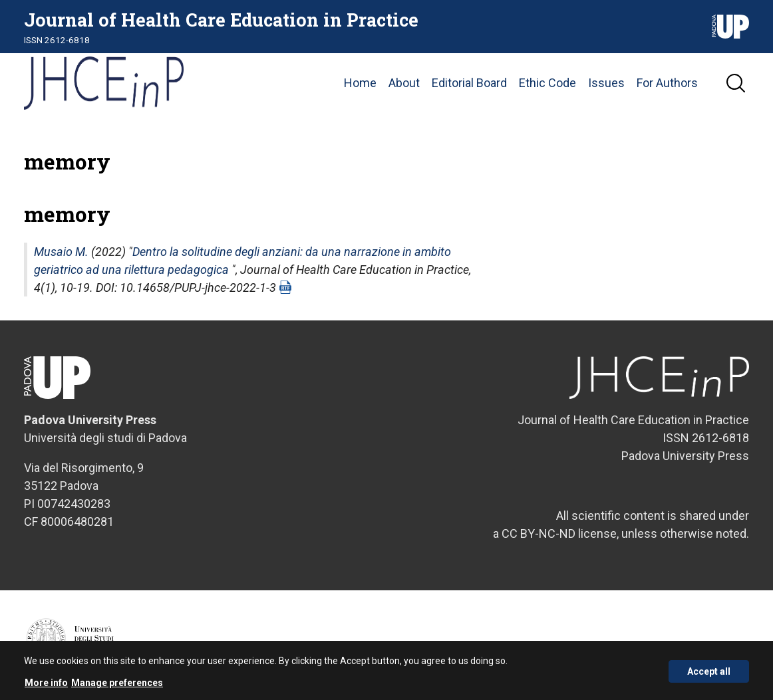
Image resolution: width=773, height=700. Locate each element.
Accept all (709, 676)
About (404, 83)
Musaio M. (61, 252)
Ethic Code (547, 83)
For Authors (667, 83)
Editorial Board (469, 83)
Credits (736, 645)
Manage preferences (117, 687)
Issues (606, 83)
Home (360, 83)
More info (46, 687)
